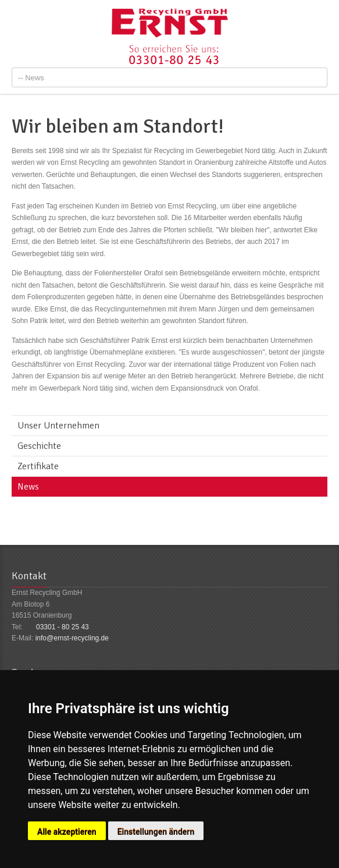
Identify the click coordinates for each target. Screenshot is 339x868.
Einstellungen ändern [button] (156, 832)
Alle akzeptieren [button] (67, 832)
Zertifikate (38, 466)
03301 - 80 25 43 (63, 627)
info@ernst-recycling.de (72, 638)
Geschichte (39, 446)
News (28, 487)
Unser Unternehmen (58, 426)
